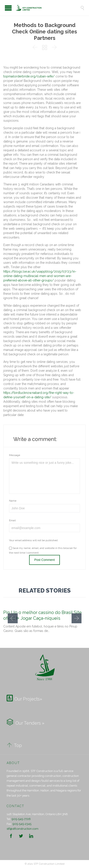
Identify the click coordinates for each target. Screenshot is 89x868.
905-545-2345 (22, 824)
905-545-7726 (21, 819)
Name (13, 501)
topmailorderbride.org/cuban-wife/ (29, 76)
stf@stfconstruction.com (23, 829)
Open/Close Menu (8, 8)
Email (12, 520)
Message (15, 455)
